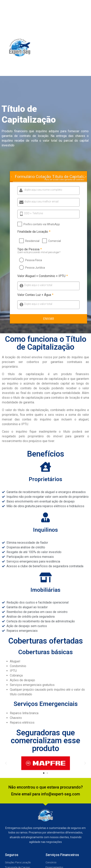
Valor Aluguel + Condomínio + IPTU (42, 276)
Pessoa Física (33, 260)
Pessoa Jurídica (35, 268)
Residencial (32, 241)
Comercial (54, 241)
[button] (84, 48)
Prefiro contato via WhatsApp (41, 224)
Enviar (49, 319)
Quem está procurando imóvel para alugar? (38, 252)
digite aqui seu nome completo (43, 190)
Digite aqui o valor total (38, 285)
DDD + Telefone (34, 213)
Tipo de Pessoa (29, 249)
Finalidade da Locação (33, 232)
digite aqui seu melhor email (41, 201)
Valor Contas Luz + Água (35, 295)
